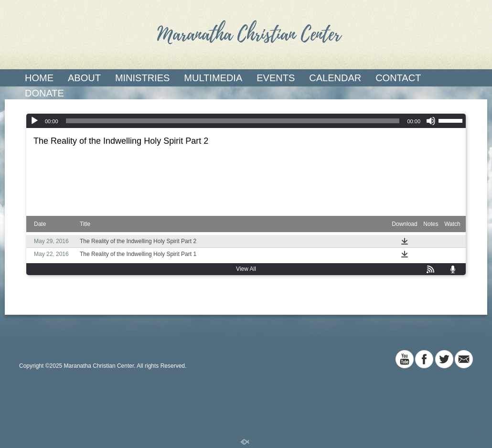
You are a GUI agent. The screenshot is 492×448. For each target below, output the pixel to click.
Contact (398, 78)
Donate (44, 93)
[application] (246, 121)
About (84, 78)
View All (246, 269)
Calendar (335, 78)
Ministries (142, 78)
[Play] (34, 121)
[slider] (233, 121)
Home (39, 78)
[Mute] (431, 121)
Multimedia (213, 78)
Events (276, 78)
